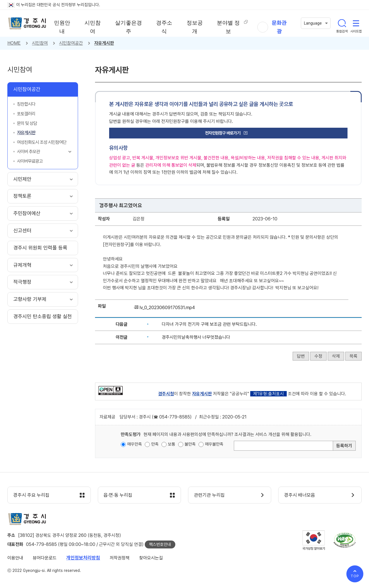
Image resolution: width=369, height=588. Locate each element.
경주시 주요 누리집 (31, 495)
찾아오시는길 (151, 558)
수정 (318, 356)
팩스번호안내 (160, 544)
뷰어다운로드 (45, 558)
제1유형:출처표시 (268, 394)
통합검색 (342, 23)
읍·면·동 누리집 (118, 495)
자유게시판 (104, 43)
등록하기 (344, 446)
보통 (172, 444)
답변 (301, 356)
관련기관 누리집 (209, 495)
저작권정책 (120, 558)
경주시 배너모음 (300, 495)
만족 (155, 444)
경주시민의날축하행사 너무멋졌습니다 (196, 337)
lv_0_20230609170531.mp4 (167, 308)
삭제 (336, 356)
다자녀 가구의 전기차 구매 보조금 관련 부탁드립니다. (209, 324)
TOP (355, 576)
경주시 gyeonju (27, 23)
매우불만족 (214, 444)
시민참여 (40, 43)
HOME (14, 43)
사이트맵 (356, 23)
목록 (353, 356)
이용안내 (15, 558)
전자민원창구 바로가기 (223, 133)
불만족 (190, 444)
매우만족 (135, 444)
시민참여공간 (71, 43)
